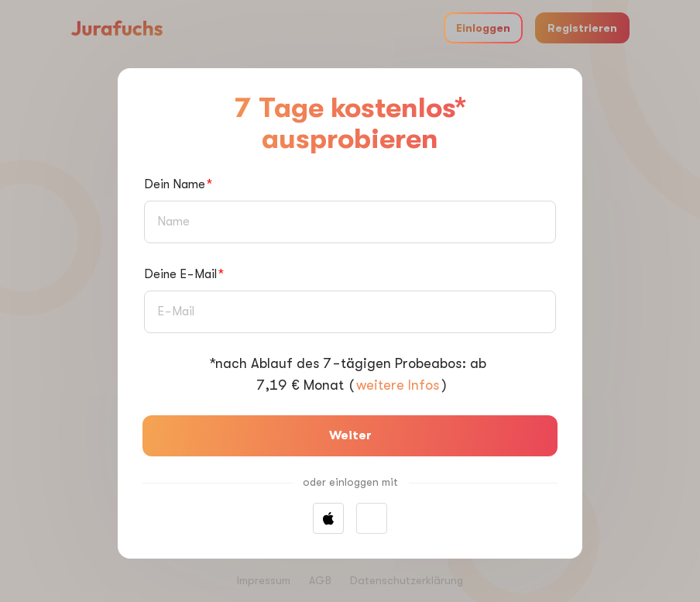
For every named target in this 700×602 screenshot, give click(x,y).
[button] (372, 518)
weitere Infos (398, 385)
